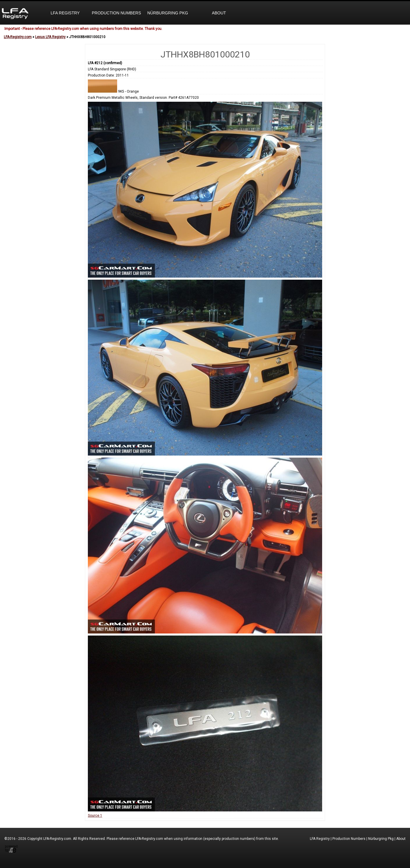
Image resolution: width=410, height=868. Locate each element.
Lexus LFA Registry (50, 37)
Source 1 (95, 816)
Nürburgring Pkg (168, 13)
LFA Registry (65, 13)
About (219, 13)
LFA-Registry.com (18, 37)
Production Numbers (116, 13)
